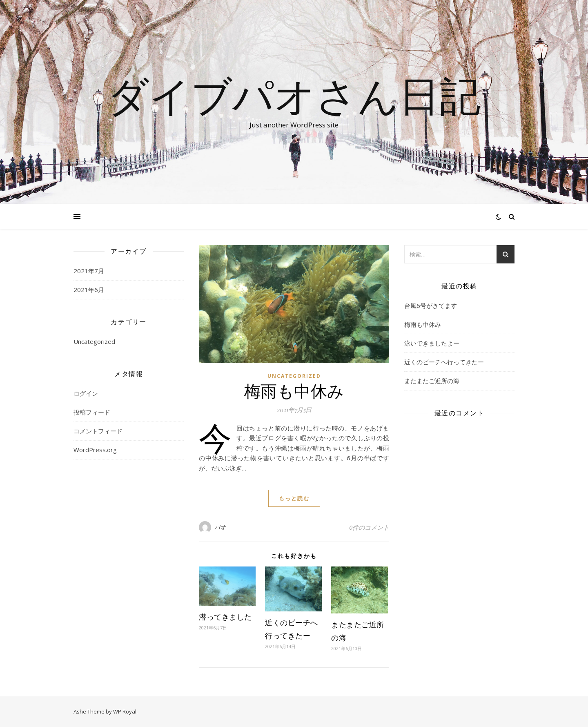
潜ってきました (225, 617)
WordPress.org (95, 450)
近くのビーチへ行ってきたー (444, 362)
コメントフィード (98, 431)
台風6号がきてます (431, 306)
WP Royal (125, 711)
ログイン (86, 393)
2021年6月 (89, 290)
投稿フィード (92, 412)
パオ (220, 527)
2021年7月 (89, 271)
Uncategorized (94, 341)
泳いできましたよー (432, 343)
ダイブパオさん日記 (294, 95)
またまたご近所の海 (432, 381)
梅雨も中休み (294, 390)
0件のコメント (369, 527)
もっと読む (294, 498)
